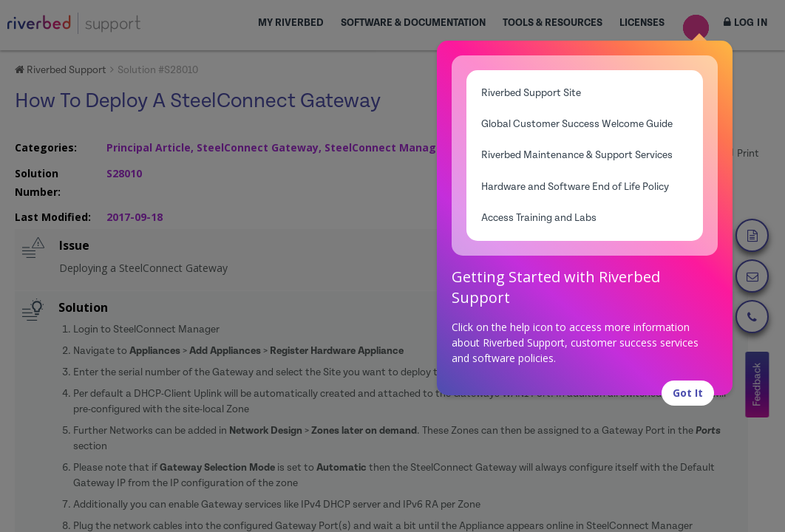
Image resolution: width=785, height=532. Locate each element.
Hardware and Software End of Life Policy (575, 187)
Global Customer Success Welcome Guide (577, 124)
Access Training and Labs (539, 218)
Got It (688, 393)
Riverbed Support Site (531, 93)
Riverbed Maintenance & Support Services (577, 155)
